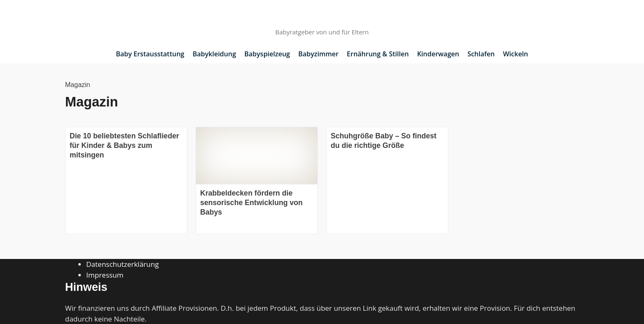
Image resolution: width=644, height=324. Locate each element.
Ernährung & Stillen (378, 54)
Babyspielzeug (267, 54)
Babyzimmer (318, 54)
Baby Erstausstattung (150, 54)
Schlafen (481, 54)
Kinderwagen (438, 54)
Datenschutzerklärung (122, 264)
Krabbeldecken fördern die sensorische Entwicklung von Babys (251, 203)
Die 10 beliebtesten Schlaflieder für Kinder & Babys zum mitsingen (124, 145)
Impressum (105, 275)
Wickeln (516, 54)
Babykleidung (214, 54)
